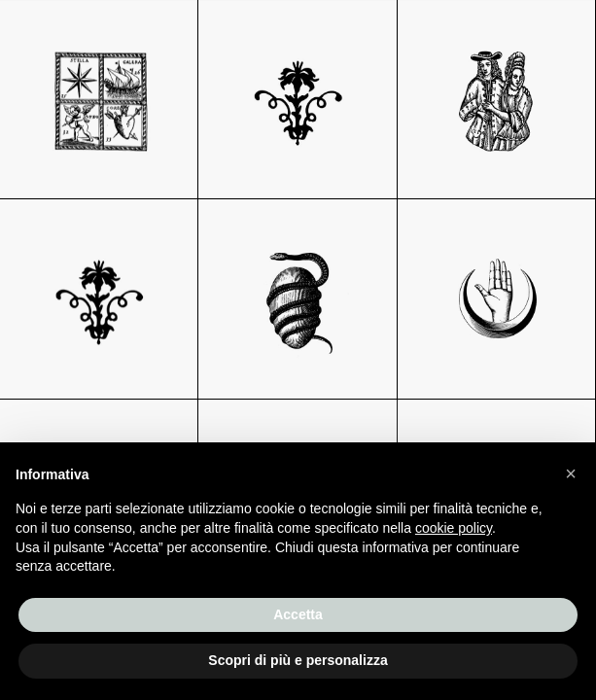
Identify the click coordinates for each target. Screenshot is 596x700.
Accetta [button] (298, 614)
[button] (571, 473)
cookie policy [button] (454, 528)
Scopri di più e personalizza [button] (298, 660)
